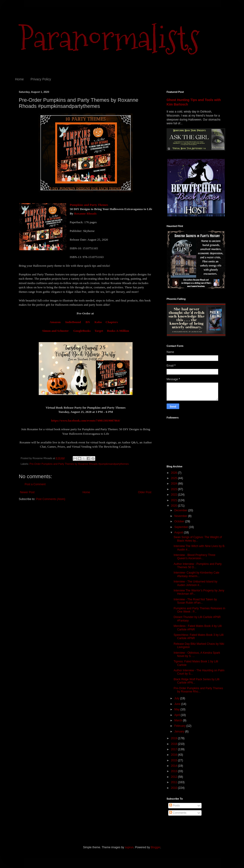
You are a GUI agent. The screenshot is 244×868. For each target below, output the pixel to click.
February (180, 726)
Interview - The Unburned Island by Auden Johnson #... (196, 583)
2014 (175, 766)
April (177, 715)
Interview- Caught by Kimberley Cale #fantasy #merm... (196, 574)
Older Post (145, 492)
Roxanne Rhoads (85, 213)
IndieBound (73, 322)
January (180, 731)
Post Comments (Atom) (51, 499)
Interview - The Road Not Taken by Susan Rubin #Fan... (195, 601)
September (182, 527)
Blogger (155, 847)
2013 (175, 771)
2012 (175, 777)
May (177, 709)
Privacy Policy (41, 79)
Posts (174, 805)
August (179, 532)
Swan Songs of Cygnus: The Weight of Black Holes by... (198, 539)
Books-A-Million (118, 331)
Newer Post (27, 492)
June (178, 704)
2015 (175, 760)
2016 (175, 755)
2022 (175, 495)
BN (88, 322)
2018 (175, 744)
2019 (175, 738)
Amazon (55, 322)
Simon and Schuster (56, 331)
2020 (175, 506)
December (181, 510)
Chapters (112, 322)
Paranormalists (109, 38)
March (179, 720)
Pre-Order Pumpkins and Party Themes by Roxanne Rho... (198, 690)
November (181, 516)
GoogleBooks (82, 331)
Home (19, 79)
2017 (175, 749)
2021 (175, 500)
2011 (175, 782)
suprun (129, 847)
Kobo (98, 322)
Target (99, 331)
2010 (175, 788)
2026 (175, 473)
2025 (175, 478)
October (180, 521)
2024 (175, 484)
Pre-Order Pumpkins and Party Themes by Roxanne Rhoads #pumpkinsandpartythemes (79, 464)
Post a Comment (35, 484)
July (177, 698)
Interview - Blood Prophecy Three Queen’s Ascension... (194, 557)
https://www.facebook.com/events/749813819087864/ (86, 420)
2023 (175, 489)
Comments (178, 813)
